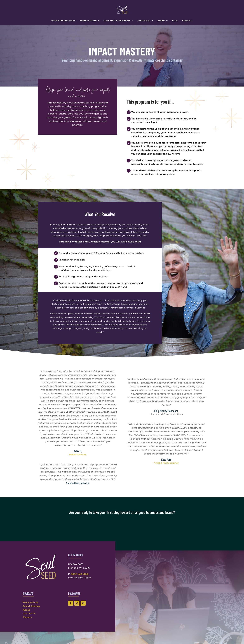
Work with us (30, 602)
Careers (27, 617)
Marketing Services (63, 21)
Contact (187, 21)
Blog (175, 21)
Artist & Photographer (166, 463)
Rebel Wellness (78, 454)
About (161, 21)
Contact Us (29, 613)
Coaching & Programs (117, 21)
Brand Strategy (89, 21)
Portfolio (144, 21)
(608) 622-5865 (80, 574)
